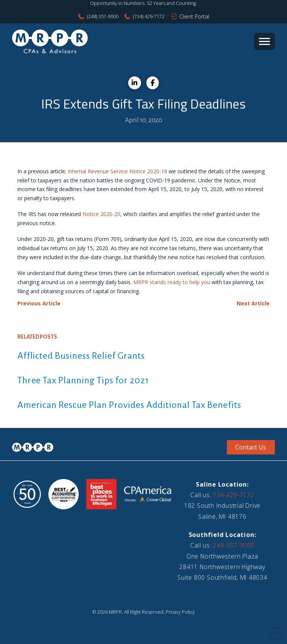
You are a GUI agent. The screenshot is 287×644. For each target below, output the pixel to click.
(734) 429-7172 (149, 16)
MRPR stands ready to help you (172, 282)
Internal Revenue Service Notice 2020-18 (117, 171)
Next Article (253, 303)
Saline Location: (222, 484)
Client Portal (194, 16)
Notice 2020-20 (101, 214)
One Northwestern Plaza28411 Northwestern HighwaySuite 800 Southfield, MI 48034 (222, 567)
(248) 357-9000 (103, 16)
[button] (265, 41)
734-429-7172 (233, 495)
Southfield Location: (223, 535)
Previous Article (39, 303)
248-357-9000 (233, 545)
